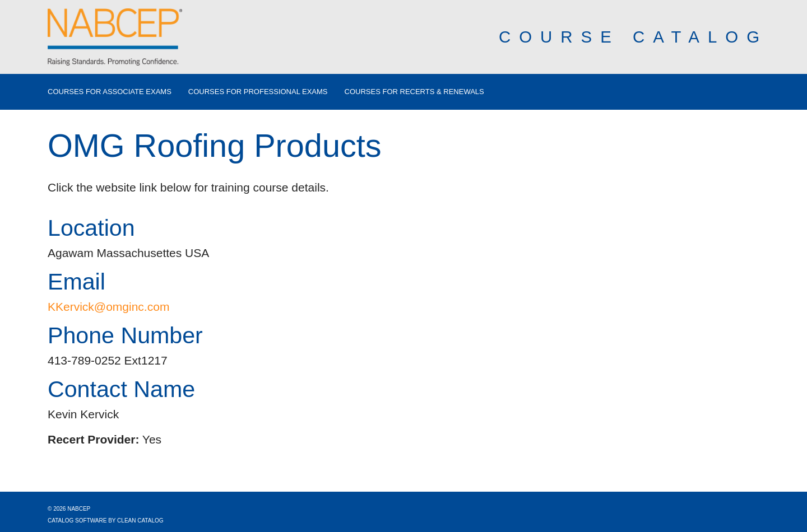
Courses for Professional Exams (258, 92)
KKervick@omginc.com (108, 307)
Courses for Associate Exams (110, 92)
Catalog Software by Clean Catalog (106, 521)
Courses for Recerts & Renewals (414, 92)
